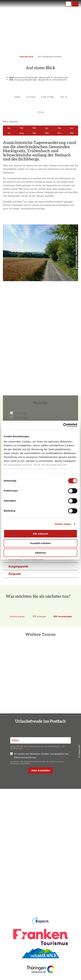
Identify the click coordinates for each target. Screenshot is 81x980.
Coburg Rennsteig (26, 56)
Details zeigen (63, 524)
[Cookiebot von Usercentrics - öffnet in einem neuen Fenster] (63, 425)
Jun (72, 128)
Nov (59, 133)
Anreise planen (40, 848)
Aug (22, 133)
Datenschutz (40, 886)
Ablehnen (40, 553)
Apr (47, 128)
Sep (34, 133)
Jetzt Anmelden (40, 771)
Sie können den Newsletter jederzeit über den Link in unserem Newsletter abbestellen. (37, 763)
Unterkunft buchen (40, 853)
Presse (40, 891)
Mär (34, 128)
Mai (59, 128)
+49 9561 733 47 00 (42, 816)
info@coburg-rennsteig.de (44, 820)
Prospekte (40, 858)
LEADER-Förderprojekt (40, 902)
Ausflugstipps (40, 863)
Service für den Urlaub (40, 897)
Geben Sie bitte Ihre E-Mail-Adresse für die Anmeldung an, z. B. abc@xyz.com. (38, 747)
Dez (72, 133)
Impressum (40, 881)
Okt (47, 133)
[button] (75, 4)
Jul (9, 133)
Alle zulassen (40, 534)
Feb (22, 128)
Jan (9, 128)
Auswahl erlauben (40, 543)
